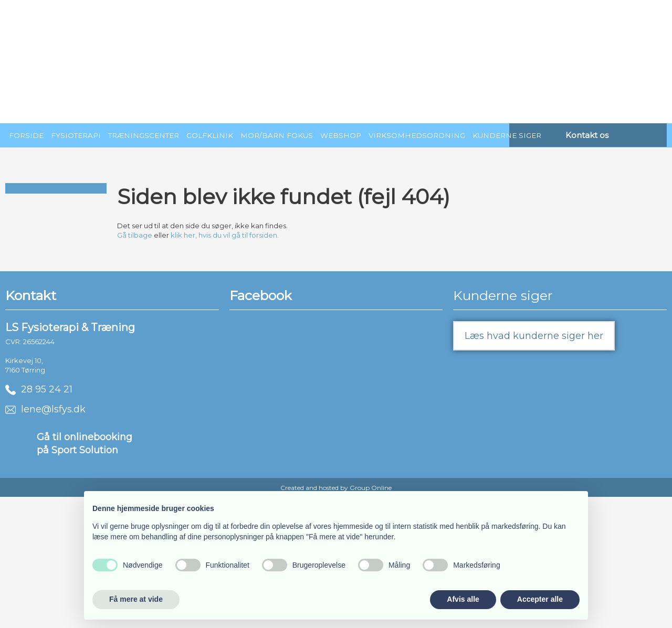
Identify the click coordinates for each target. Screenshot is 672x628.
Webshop (341, 135)
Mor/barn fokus (277, 135)
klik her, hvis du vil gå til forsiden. (225, 235)
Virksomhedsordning (417, 135)
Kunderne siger (507, 135)
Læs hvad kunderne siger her (534, 336)
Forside (26, 135)
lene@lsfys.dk (45, 409)
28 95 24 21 (39, 389)
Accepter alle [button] (540, 599)
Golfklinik (210, 135)
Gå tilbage (135, 235)
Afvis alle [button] (463, 599)
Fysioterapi (76, 135)
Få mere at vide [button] (136, 599)
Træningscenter (144, 135)
